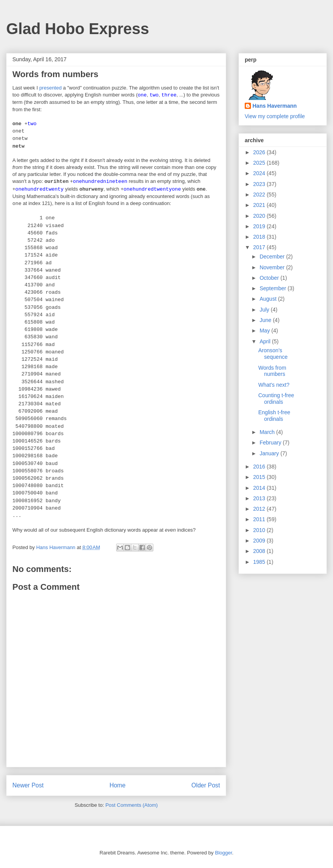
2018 (260, 237)
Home (118, 785)
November (273, 267)
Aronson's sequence (273, 354)
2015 (260, 477)
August (269, 299)
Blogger (223, 853)
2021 (260, 205)
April (266, 341)
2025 (260, 163)
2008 (260, 551)
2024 (260, 173)
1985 (260, 562)
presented (50, 88)
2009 (260, 541)
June (266, 320)
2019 (260, 226)
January (270, 453)
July (265, 310)
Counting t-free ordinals (276, 399)
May (265, 331)
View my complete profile (275, 116)
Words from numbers (272, 371)
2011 (260, 519)
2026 (260, 152)
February (271, 443)
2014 (260, 488)
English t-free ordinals (274, 416)
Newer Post (28, 785)
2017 (260, 247)
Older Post (206, 785)
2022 (260, 195)
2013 (260, 498)
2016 (260, 467)
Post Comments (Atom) (131, 805)
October (270, 278)
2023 (260, 184)
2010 (260, 530)
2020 (260, 216)
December (273, 257)
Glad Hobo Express (78, 29)
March (268, 432)
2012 (260, 509)
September (273, 288)
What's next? (274, 385)
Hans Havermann (275, 106)
